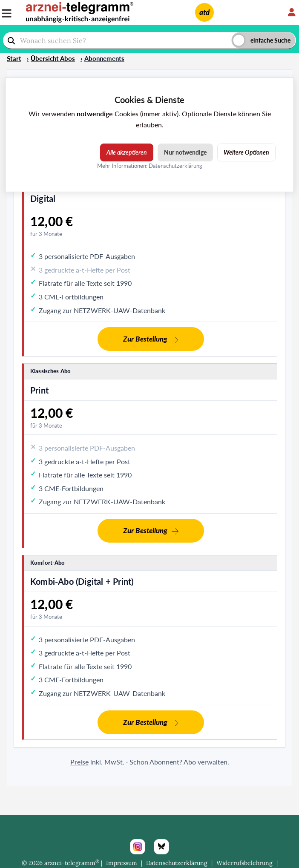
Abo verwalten (206, 762)
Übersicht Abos (53, 58)
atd (204, 12)
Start (14, 58)
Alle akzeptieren (127, 152)
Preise (79, 762)
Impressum (122, 863)
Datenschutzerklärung (177, 863)
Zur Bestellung (145, 339)
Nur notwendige (185, 152)
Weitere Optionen (246, 152)
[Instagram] (138, 847)
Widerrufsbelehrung (244, 863)
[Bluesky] (161, 847)
